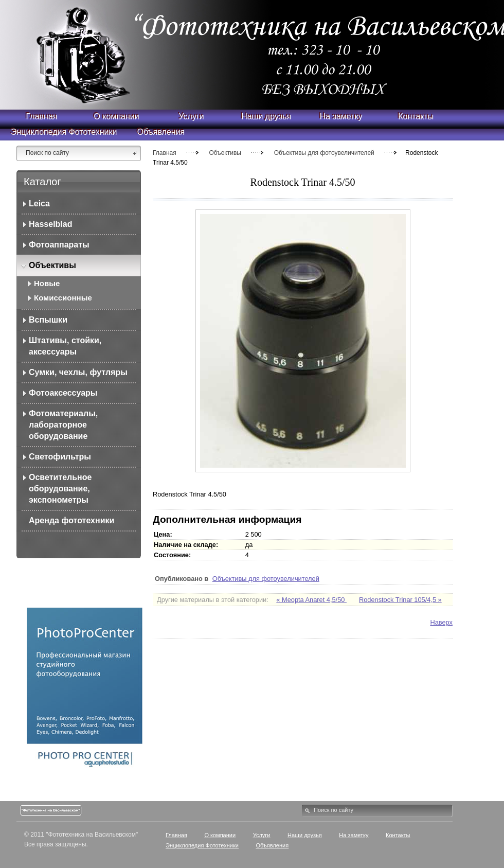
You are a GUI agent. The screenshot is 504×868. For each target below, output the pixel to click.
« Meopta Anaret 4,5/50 (311, 600)
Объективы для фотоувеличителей (324, 153)
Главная (165, 153)
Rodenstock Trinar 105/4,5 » (400, 600)
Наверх (441, 622)
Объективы (225, 153)
